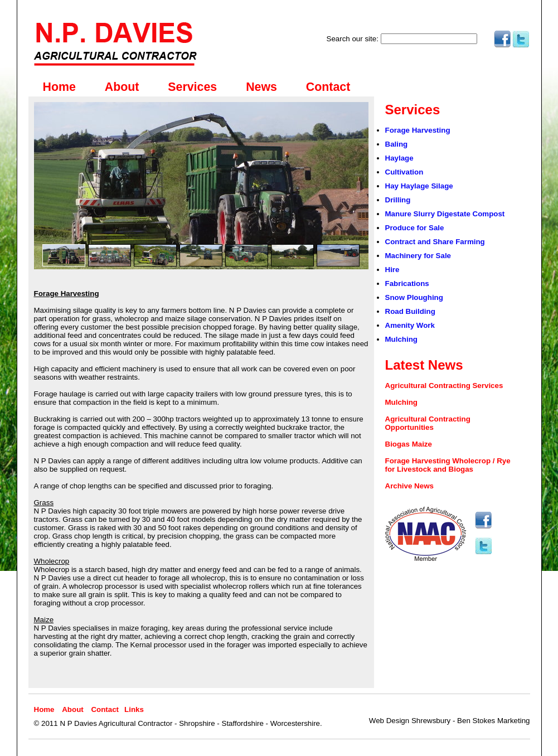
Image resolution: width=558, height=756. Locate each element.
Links (134, 709)
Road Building (410, 311)
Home (59, 87)
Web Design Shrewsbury (410, 721)
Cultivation (404, 172)
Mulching (402, 339)
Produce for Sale (415, 228)
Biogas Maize (409, 444)
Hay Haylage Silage (419, 186)
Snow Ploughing (414, 297)
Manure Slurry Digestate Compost (445, 214)
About (122, 87)
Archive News (409, 486)
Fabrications (407, 283)
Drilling (398, 200)
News (261, 87)
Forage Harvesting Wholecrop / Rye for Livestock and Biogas (448, 465)
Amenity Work (410, 325)
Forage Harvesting (418, 130)
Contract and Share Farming (435, 242)
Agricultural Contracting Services (444, 386)
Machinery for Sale (418, 256)
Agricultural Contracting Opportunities (428, 423)
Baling (397, 144)
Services (192, 87)
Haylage (399, 158)
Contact (328, 87)
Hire (392, 270)
